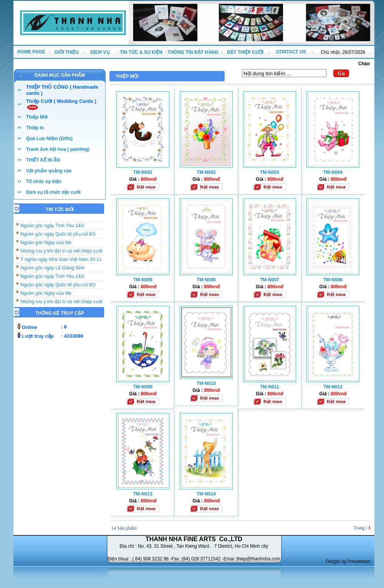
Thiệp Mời (37, 117)
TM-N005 (143, 280)
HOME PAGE (31, 52)
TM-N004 (333, 172)
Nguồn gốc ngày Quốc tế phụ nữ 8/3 (58, 237)
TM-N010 (206, 383)
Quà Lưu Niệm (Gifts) (49, 139)
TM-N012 (333, 387)
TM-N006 (206, 280)
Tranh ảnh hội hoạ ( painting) (58, 149)
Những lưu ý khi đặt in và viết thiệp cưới (61, 254)
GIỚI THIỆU (67, 52)
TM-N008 (333, 280)
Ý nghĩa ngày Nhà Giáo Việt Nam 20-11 (61, 262)
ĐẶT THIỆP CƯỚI (245, 52)
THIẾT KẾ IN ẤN (43, 160)
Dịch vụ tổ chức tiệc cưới (53, 192)
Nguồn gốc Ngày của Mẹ (46, 245)
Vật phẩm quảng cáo (49, 171)
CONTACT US (291, 52)
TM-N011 (270, 387)
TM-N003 (270, 172)
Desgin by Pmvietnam (348, 562)
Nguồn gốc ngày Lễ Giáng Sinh (53, 271)
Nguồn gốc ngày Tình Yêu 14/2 (52, 228)
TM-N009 (143, 387)
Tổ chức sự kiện (44, 182)
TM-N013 (143, 494)
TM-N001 (143, 172)
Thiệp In (35, 128)
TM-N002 (206, 172)
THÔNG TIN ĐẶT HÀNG (193, 52)
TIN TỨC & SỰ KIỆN (141, 52)
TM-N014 (206, 494)
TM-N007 (270, 280)
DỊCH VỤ (100, 52)
